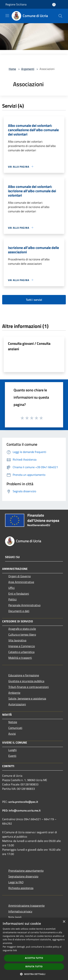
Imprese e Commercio (22, 646)
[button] (34, 974)
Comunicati (15, 728)
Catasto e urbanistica (21, 652)
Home (12, 69)
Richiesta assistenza (21, 888)
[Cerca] (60, 16)
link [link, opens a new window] (15, 950)
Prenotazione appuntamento (26, 871)
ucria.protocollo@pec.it (23, 802)
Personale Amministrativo (24, 605)
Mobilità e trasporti (20, 658)
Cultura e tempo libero (22, 634)
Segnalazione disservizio (23, 876)
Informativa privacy (20, 911)
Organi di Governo (19, 576)
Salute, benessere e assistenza (27, 698)
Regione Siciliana (16, 4)
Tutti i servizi (34, 300)
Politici (13, 599)
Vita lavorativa (17, 640)
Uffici (12, 588)
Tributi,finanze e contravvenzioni (29, 687)
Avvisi (12, 734)
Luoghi (13, 750)
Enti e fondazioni (19, 594)
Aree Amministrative (21, 582)
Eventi (12, 756)
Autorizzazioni (17, 704)
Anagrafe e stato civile (22, 629)
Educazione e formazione (24, 675)
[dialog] (34, 949)
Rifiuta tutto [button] (34, 967)
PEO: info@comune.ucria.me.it (21, 810)
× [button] (64, 922)
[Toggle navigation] (7, 16)
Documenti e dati (19, 611)
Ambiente (14, 693)
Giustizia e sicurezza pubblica (26, 681)
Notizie (13, 722)
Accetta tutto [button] (34, 958)
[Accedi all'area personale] (54, 5)
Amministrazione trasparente (26, 906)
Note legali (15, 917)
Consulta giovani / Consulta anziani (29, 346)
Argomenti (28, 69)
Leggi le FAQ (16, 882)
